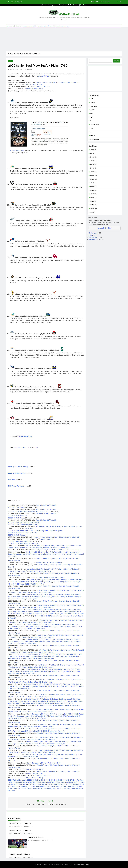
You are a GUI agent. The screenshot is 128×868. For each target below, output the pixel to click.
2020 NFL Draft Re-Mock (36, 780)
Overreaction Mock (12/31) (63, 703)
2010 (92, 209)
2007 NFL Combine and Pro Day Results (23, 533)
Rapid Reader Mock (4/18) (23, 612)
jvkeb (90, 235)
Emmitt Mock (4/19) (65, 595)
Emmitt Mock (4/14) (40, 612)
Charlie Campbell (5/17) (34, 729)
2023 (92, 161)
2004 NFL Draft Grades (36, 512)
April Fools (30, 529)
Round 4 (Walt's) (42, 563)
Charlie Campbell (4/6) (34, 85)
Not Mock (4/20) (69, 684)
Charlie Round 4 (66, 590)
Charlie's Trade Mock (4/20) (66, 610)
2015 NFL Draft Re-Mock (56, 782)
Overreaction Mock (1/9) (30, 757)
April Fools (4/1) (63, 548)
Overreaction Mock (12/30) (36, 629)
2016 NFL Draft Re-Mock (37, 782)
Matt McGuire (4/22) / (34, 569)
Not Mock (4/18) (70, 699)
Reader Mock (38, 614)
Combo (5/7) (48, 669)
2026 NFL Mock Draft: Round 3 (20, 830)
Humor (92, 110)
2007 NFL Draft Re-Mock (57, 787)
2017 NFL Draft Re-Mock (18, 782)
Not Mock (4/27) (58, 625)
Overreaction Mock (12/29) (27, 644)
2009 (92, 212)
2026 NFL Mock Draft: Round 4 (20, 854)
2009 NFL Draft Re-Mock (18, 787)
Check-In (83, 5)
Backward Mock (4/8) (40, 686)
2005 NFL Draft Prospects (18, 516)
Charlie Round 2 (35, 593)
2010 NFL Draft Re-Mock (75, 784)
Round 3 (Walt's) (55, 565)
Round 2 (56, 82)
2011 (92, 205)
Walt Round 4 (44, 590)
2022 (92, 164)
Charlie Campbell (16, 827)
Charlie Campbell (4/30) (34, 639)
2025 (92, 153)
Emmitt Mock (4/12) (71, 714)
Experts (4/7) (47, 582)
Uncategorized (94, 139)
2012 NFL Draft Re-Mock (37, 784)
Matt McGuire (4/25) (34, 546)
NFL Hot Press (94, 124)
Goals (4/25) (48, 639)
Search (117, 61)
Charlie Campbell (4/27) (34, 669)
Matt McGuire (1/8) (37, 584)
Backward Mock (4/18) (61, 729)
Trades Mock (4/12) (16, 642)
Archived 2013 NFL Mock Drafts (72, 614)
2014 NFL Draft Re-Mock (75, 782)
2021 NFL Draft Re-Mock (17, 780)
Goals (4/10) (47, 597)
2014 (92, 194)
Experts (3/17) (22, 571)
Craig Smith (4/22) (48, 546)
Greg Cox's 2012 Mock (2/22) (19, 584)
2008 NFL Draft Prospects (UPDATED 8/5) (23, 544)
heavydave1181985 (95, 239)
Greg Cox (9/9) (31, 599)
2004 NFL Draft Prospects (18, 512)
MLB (91, 113)
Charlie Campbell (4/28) (35, 654)
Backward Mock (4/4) (47, 627)
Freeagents (93, 106)
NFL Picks (12, 480)
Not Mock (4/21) (69, 669)
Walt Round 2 (13, 593)
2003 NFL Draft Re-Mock (61, 789)
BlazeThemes (76, 865)
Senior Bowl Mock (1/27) (17, 718)
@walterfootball (44, 76)
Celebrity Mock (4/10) (31, 642)
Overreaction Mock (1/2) (30, 674)
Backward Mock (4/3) (48, 642)
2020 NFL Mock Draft (25, 437)
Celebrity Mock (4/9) (53, 554)
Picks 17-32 (48, 82)
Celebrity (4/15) (36, 597)
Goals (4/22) (58, 669)
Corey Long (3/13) (74, 716)
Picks (92, 132)
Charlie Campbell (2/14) (35, 89)
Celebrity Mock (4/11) (31, 627)
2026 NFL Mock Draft (29, 26)
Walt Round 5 (54, 590)
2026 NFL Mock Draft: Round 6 (20, 823)
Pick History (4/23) (51, 595)
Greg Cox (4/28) (46, 580)
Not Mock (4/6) (58, 582)
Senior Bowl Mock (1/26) (31, 703)
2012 (92, 201)
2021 (92, 168)
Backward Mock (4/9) (25, 671)
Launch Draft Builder (105, 228)
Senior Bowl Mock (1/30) (38, 731)
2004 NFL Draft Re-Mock (42, 789)
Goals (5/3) (47, 625)
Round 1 (40, 82)
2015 (92, 190)
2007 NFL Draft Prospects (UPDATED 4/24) (24, 531)
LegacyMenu (10, 26)
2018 (92, 179)
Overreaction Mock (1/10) (56, 744)
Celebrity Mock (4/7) (41, 671)
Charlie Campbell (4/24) (35, 769)
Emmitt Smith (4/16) (38, 554)
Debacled (76, 5)
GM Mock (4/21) (50, 610)
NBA (91, 117)
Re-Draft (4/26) (32, 552)
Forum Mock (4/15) (50, 548)
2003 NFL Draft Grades (17, 507)
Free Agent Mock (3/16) (58, 716)
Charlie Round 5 (78, 590)
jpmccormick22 (94, 237)
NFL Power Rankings (16, 486)
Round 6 (73, 527)
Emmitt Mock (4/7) (39, 701)
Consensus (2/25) (45, 571)
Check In (18, 26)
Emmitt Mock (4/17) (66, 569)
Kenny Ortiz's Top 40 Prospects (51, 531)
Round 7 (80, 527)
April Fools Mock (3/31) (52, 763)
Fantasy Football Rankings (18, 467)
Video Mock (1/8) (47, 703)
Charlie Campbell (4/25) (34, 610)
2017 (92, 183)
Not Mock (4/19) (60, 639)
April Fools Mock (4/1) (72, 582)
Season (92, 135)
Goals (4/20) (58, 699)
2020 (92, 172)
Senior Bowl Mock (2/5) (38, 744)
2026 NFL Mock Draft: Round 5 (100, 2)
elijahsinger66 (93, 233)
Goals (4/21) (58, 684)
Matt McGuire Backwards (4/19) (31, 548)
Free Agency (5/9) (32, 580)
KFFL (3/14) (13, 556)
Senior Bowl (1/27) (24, 688)
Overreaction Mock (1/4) (45, 659)
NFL (91, 121)
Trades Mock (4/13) (16, 627)
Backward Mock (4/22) (60, 580)
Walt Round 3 (24, 593)
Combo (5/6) (48, 684)
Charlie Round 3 (48, 593)
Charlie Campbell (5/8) (34, 625)
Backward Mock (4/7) (56, 657)
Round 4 (69, 82)
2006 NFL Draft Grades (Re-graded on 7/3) (24, 524)
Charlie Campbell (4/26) (34, 595)
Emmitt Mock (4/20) (72, 625)
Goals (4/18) (59, 714)
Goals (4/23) (58, 654)
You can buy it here (17, 151)
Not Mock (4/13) (54, 612)
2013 (92, 198)
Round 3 (63, 82)
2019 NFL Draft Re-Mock (55, 780)
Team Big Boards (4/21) (17, 582)
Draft (10, 61)
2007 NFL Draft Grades (16, 535)
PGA (91, 128)
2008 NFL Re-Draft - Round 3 (19, 541)
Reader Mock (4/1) (75, 597)
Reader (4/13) (33, 571)
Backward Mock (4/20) (50, 569)
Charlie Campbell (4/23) (35, 714)
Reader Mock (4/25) (61, 552)
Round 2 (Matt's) (69, 565)
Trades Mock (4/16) (25, 657)
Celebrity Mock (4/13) (34, 582)
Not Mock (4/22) (70, 654)
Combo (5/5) (48, 699)
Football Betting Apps (63, 26)
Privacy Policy (85, 865)
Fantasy (92, 102)
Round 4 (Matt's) (56, 563)
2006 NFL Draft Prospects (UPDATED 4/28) (24, 522)
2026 (92, 150)
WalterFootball (69, 14)
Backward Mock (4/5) (54, 701)
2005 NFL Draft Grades (16, 518)
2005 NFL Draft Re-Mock (22, 789)
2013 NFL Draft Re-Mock (18, 784)
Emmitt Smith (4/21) (63, 546)
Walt (11, 70)
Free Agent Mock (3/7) (52, 614)
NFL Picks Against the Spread (46, 26)
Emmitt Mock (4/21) (76, 580)
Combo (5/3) (49, 714)
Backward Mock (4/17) (21, 597)
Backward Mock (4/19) (22, 554)
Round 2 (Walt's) (42, 565)
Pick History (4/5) (67, 612)
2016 (92, 186)
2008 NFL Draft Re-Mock (38, 787)
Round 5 (76, 82)
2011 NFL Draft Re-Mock (56, 784)
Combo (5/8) (48, 654)
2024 (92, 157)
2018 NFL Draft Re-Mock (75, 780)
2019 (92, 175)
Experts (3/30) (79, 554)
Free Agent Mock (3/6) (17, 599)
